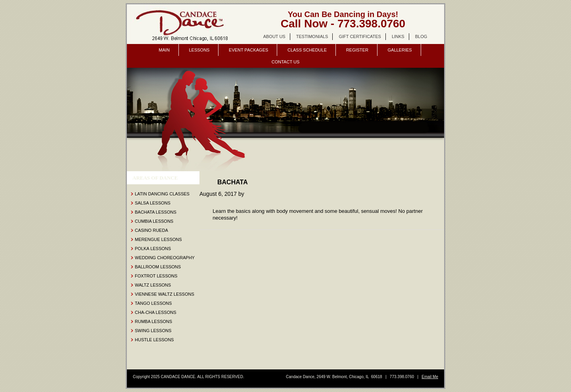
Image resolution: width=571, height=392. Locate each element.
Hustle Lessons (154, 340)
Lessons (199, 50)
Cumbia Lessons (154, 221)
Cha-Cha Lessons (156, 312)
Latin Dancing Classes (162, 194)
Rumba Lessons (153, 321)
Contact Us (286, 62)
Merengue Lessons (158, 239)
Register (357, 50)
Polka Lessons (153, 249)
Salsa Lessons (153, 203)
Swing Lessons (153, 331)
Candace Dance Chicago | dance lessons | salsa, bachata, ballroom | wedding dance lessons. (180, 24)
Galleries (400, 50)
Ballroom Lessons (158, 267)
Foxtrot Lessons (156, 276)
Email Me (430, 377)
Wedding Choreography (165, 258)
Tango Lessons (153, 303)
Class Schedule (307, 50)
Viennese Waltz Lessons (165, 294)
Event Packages (248, 50)
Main (164, 50)
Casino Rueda (151, 230)
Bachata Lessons (156, 212)
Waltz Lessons (153, 285)
